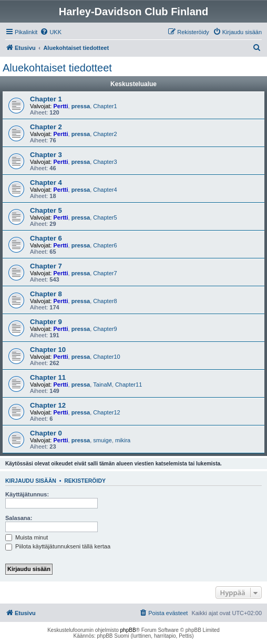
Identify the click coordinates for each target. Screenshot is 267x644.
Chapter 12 (48, 405)
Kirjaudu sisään (31, 481)
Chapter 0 (46, 433)
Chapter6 (105, 245)
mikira (123, 440)
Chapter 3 (46, 155)
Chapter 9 (46, 322)
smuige (102, 440)
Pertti (60, 106)
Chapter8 (105, 301)
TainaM (102, 385)
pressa (81, 106)
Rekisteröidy (85, 481)
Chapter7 (105, 273)
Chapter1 (105, 106)
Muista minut (27, 537)
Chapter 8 (46, 294)
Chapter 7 (46, 266)
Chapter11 (129, 385)
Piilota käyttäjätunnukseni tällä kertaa (58, 546)
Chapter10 (106, 357)
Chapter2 (105, 134)
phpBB (128, 630)
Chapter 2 (46, 127)
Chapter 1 (46, 99)
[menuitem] (51, 32)
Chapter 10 (48, 350)
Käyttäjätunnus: (27, 494)
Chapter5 (105, 217)
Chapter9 (105, 329)
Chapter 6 (46, 238)
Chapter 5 (46, 210)
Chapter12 (106, 412)
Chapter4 (105, 190)
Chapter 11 (48, 377)
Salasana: (19, 518)
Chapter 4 (46, 183)
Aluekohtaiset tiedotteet (57, 68)
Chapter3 (105, 162)
